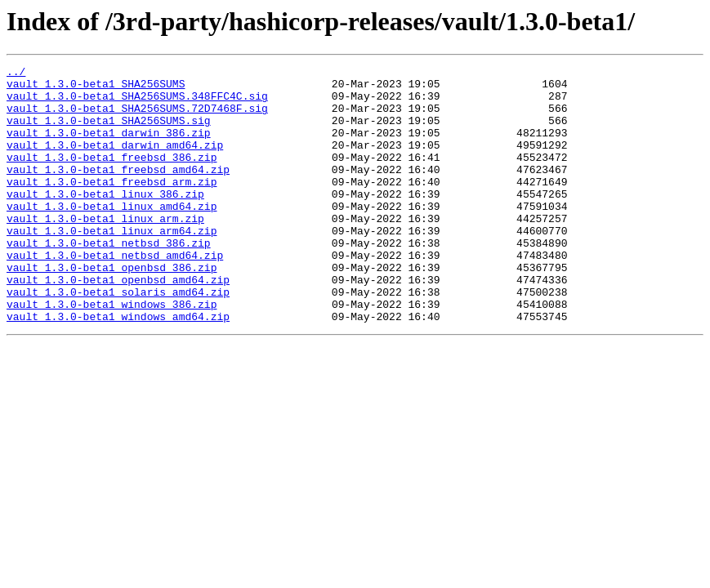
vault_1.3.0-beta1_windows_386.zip (112, 353)
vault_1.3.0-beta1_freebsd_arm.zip (112, 206)
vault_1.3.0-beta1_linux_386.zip (105, 220)
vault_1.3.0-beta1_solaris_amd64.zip (118, 338)
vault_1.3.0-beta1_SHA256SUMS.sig (109, 132)
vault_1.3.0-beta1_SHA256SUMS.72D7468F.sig (137, 118)
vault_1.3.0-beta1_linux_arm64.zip (112, 265)
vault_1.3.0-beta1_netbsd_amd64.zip (115, 294)
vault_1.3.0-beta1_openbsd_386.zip (112, 309)
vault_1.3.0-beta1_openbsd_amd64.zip (118, 323)
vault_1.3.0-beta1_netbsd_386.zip (109, 279)
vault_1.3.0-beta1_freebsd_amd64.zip (118, 191)
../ (16, 73)
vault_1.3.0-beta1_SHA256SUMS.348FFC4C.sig (137, 103)
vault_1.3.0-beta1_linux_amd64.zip (112, 235)
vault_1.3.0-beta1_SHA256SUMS (96, 88)
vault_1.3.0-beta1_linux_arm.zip (105, 250)
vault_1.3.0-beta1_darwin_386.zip (109, 147)
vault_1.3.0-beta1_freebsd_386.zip (112, 176)
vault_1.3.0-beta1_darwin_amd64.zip (115, 162)
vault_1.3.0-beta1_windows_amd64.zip (118, 367)
